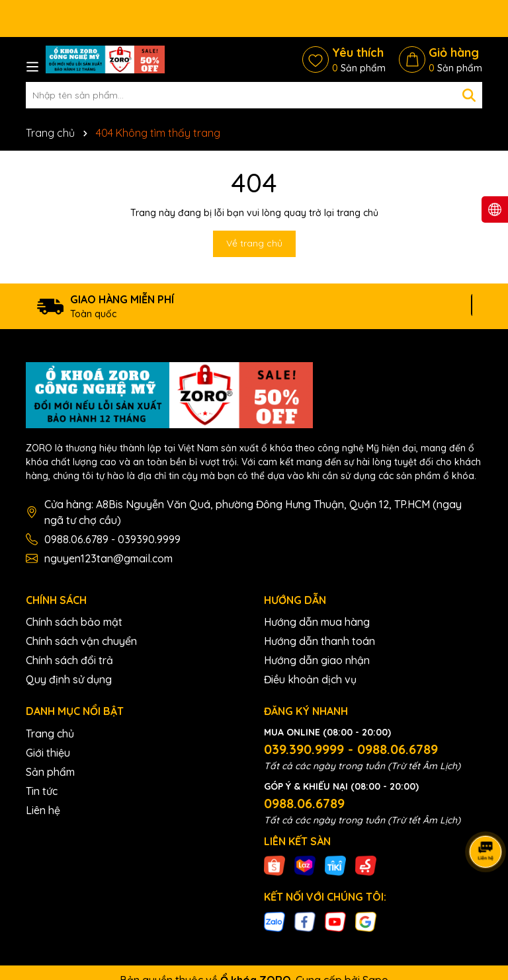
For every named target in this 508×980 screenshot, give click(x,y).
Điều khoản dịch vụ (310, 679)
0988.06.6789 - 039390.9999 (112, 539)
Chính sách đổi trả (69, 660)
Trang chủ (50, 734)
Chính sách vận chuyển (81, 641)
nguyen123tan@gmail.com (108, 558)
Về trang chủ (254, 243)
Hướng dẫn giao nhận (317, 660)
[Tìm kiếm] (469, 95)
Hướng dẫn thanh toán (319, 641)
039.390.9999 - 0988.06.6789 (351, 749)
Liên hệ (43, 810)
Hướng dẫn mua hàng (317, 622)
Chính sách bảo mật (74, 622)
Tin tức (42, 791)
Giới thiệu (48, 753)
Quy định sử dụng (69, 679)
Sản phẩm (50, 772)
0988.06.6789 (304, 803)
